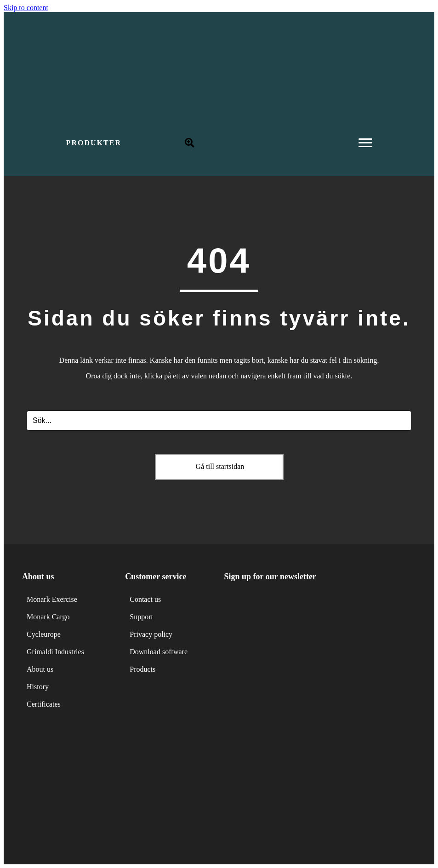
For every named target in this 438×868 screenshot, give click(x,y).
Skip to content (26, 8)
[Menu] (365, 143)
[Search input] (219, 421)
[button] (94, 143)
